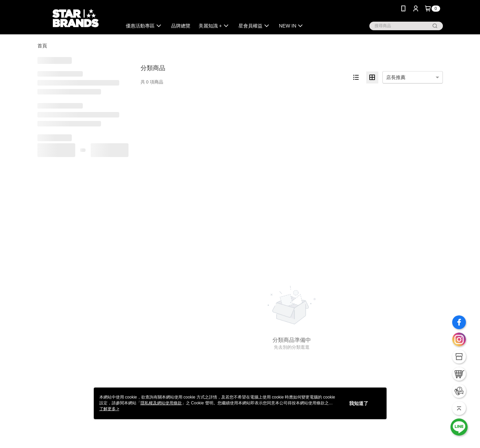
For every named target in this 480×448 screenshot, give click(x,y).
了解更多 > (109, 409)
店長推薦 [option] (396, 77)
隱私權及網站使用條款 (161, 403)
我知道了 (359, 403)
